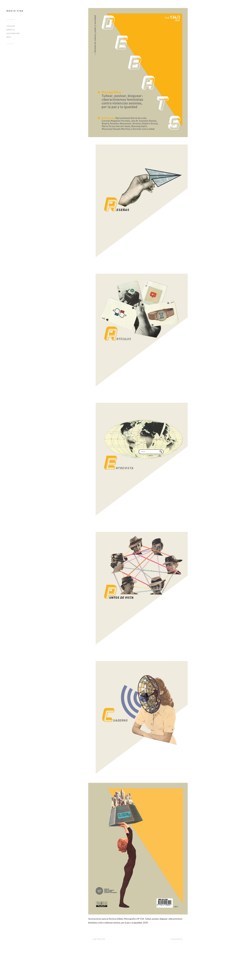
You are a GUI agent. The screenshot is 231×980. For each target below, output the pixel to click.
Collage (11, 26)
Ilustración (13, 33)
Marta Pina (15, 11)
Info (9, 37)
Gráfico (11, 30)
